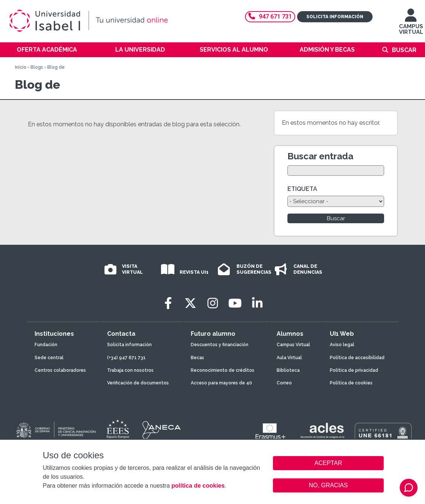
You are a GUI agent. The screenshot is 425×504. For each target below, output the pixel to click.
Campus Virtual (293, 345)
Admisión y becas (327, 50)
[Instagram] (213, 303)
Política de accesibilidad (357, 358)
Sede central (49, 358)
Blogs (37, 67)
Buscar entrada (320, 156)
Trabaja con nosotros (130, 370)
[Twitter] (190, 303)
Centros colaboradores (60, 370)
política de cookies (198, 486)
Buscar (404, 50)
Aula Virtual (289, 358)
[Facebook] (168, 303)
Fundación (46, 345)
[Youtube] (235, 303)
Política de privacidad (354, 370)
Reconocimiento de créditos (223, 370)
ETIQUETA (302, 189)
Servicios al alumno (234, 50)
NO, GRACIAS (329, 485)
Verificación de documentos (138, 383)
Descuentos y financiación (220, 345)
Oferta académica (47, 50)
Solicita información (335, 17)
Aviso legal (342, 345)
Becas (197, 358)
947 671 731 (270, 17)
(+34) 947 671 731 (126, 358)
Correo (284, 383)
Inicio (21, 67)
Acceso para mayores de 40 (221, 383)
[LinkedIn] (257, 303)
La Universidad (140, 50)
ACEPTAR (328, 463)
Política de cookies (351, 383)
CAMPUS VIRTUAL (411, 25)
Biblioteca (288, 370)
